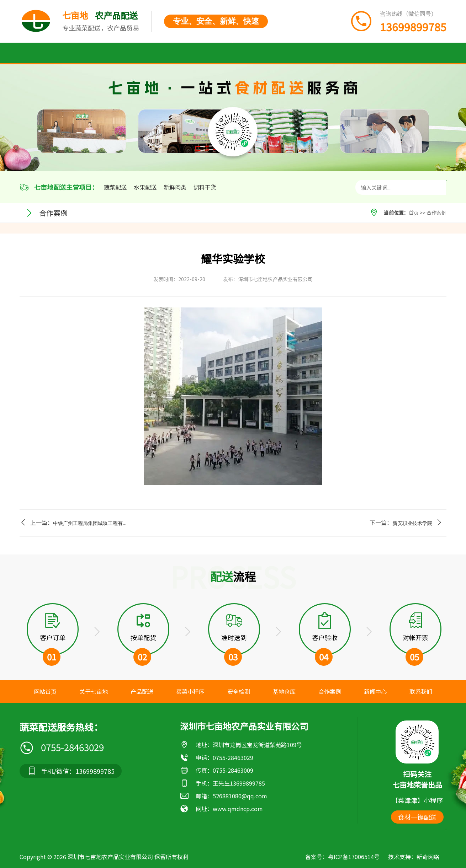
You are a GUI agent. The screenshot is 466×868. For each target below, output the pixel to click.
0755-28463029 (62, 748)
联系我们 (415, 53)
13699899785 (247, 783)
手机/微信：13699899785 (71, 771)
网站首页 (45, 691)
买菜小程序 (185, 53)
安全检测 (233, 53)
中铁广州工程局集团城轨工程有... (90, 523)
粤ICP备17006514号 (354, 857)
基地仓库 (279, 53)
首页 (45, 53)
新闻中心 (370, 53)
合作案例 (324, 53)
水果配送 (145, 187)
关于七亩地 (88, 53)
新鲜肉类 (175, 187)
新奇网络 (428, 857)
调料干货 (205, 187)
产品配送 (136, 53)
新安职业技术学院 (412, 523)
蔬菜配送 (115, 187)
